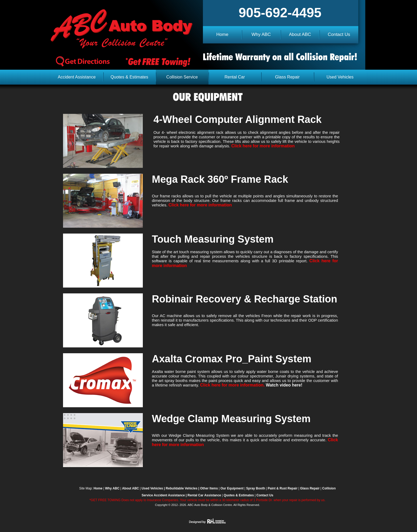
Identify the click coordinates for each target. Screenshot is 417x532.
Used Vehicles (152, 488)
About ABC (131, 488)
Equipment (235, 488)
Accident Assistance (169, 495)
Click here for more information (263, 146)
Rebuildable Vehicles (182, 488)
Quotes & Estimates (239, 495)
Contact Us (265, 495)
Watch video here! (284, 385)
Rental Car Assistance (204, 495)
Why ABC (112, 488)
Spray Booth (255, 488)
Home (98, 488)
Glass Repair (310, 488)
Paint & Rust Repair (283, 488)
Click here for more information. (233, 385)
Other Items (209, 488)
